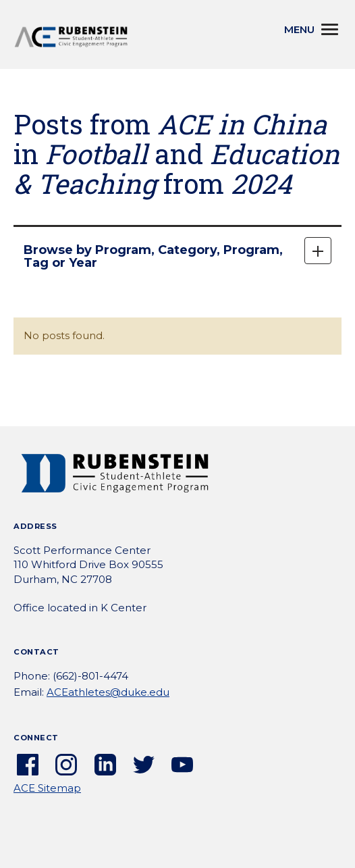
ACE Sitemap (47, 788)
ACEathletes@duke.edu (108, 692)
